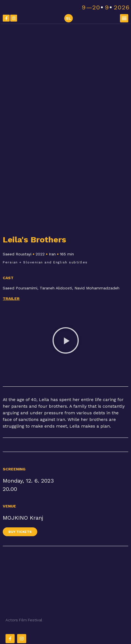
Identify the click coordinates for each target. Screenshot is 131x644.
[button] (124, 18)
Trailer (11, 299)
